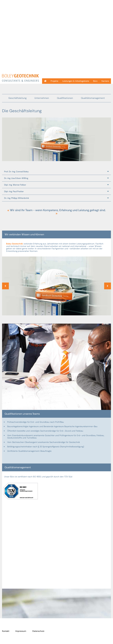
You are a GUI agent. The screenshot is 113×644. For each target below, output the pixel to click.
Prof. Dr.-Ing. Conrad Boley (16, 172)
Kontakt (6, 631)
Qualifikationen (65, 98)
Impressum (21, 631)
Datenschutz (38, 631)
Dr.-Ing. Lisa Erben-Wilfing (16, 178)
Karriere (105, 81)
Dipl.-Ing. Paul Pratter (14, 191)
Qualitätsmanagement (93, 98)
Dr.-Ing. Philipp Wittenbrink (17, 198)
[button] (5, 286)
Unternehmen (42, 98)
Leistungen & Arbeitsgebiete (76, 81)
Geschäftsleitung (17, 98)
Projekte (54, 81)
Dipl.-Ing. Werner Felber (15, 185)
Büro (95, 81)
